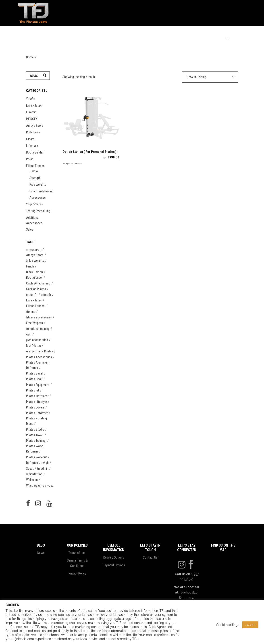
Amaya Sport (34, 126)
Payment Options (114, 565)
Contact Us (150, 558)
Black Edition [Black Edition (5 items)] (34, 272)
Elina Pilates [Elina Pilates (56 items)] (34, 300)
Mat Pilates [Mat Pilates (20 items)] (33, 346)
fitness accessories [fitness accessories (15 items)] (39, 317)
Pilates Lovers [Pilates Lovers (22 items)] (35, 407)
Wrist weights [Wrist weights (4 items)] (35, 486)
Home (30, 57)
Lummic (31, 112)
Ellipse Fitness (76, 164)
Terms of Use (77, 553)
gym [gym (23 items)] (29, 334)
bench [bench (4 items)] (30, 266)
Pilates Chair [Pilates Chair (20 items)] (34, 379)
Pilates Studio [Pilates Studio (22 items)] (35, 429)
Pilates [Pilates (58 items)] (49, 351)
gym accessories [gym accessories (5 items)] (37, 340)
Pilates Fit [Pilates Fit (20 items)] (33, 390)
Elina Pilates (34, 105)
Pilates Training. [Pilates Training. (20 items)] (36, 441)
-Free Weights (37, 185)
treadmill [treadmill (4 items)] (43, 469)
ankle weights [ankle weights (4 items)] (35, 261)
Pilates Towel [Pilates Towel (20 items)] (35, 435)
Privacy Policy (77, 573)
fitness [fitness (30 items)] (31, 312)
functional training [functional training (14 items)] (38, 329)
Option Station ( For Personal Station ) (89, 152)
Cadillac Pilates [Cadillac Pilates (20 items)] (36, 289)
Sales (30, 229)
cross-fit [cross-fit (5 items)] (32, 295)
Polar (29, 159)
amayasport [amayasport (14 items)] (34, 249)
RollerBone (33, 132)
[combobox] (210, 77)
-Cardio (33, 171)
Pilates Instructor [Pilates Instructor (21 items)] (37, 396)
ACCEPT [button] (250, 625)
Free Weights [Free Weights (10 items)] (34, 323)
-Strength (66, 164)
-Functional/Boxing (41, 191)
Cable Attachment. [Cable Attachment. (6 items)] (38, 283)
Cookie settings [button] (228, 625)
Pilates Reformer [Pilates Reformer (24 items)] (37, 413)
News (41, 553)
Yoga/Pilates (34, 204)
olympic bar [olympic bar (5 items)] (33, 351)
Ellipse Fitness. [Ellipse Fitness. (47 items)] (36, 306)
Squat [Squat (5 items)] (30, 469)
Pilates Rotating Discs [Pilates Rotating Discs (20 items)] (36, 421)
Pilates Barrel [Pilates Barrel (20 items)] (35, 373)
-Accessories (37, 198)
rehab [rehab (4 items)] (45, 463)
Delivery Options (114, 558)
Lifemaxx (32, 146)
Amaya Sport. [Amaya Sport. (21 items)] (35, 255)
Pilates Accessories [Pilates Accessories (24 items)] (39, 357)
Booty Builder (35, 152)
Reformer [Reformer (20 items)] (32, 463)
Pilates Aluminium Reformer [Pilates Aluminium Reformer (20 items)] (38, 365)
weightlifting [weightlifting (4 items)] (34, 474)
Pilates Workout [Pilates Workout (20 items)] (36, 457)
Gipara (30, 139)
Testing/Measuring (38, 211)
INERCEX (32, 119)
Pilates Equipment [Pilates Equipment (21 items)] (38, 385)
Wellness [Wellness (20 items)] (32, 480)
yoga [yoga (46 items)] (50, 486)
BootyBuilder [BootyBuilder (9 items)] (34, 278)
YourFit (31, 99)
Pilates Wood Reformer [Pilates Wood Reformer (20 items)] (35, 449)
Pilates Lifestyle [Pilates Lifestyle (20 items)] (36, 402)
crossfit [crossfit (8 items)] (46, 295)
